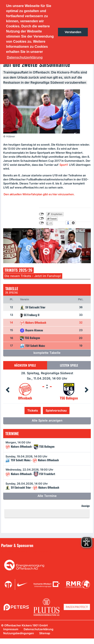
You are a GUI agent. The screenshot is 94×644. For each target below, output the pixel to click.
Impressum (11, 629)
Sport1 (64, 165)
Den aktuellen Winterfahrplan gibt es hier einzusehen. (39, 194)
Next (87, 390)
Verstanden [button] (73, 32)
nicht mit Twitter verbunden (41, 219)
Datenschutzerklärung (38, 629)
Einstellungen (73, 223)
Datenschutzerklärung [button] (25, 57)
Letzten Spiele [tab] (69, 365)
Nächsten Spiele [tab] (25, 365)
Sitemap (45, 633)
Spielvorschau (56, 410)
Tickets (33, 410)
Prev (7, 390)
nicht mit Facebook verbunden (41, 214)
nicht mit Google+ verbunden (41, 223)
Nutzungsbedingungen (19, 633)
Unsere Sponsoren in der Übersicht (27, 551)
